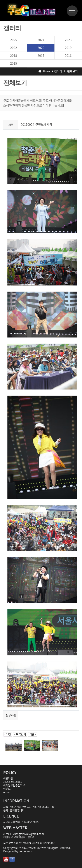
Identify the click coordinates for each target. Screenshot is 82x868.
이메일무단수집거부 (14, 785)
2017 (41, 55)
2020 (41, 48)
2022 (13, 48)
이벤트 (7, 788)
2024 (41, 40)
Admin (7, 792)
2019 (68, 48)
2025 (13, 40)
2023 (68, 40)
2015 (13, 63)
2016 (68, 55)
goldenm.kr (26, 851)
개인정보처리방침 (13, 782)
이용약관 (8, 778)
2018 (13, 55)
